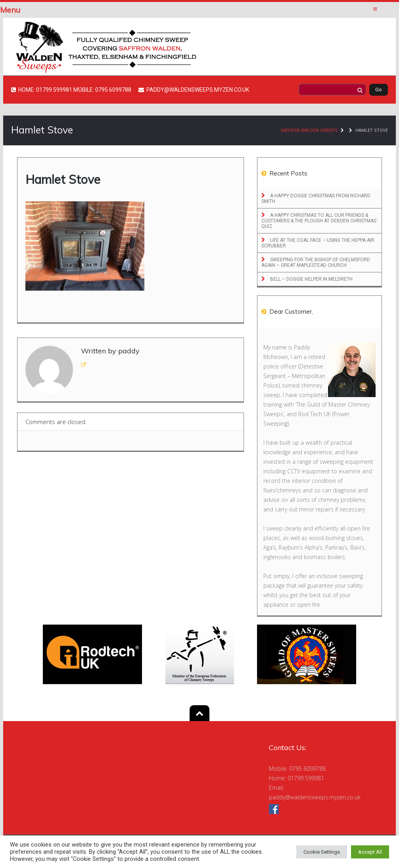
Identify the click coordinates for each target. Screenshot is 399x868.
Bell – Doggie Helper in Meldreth (311, 279)
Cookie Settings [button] (322, 852)
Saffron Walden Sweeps (309, 130)
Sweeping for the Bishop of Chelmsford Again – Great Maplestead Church (316, 262)
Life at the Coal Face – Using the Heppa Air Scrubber (318, 243)
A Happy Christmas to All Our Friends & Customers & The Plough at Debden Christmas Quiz (319, 221)
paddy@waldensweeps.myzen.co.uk (315, 797)
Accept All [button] (370, 852)
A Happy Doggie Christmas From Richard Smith (316, 199)
